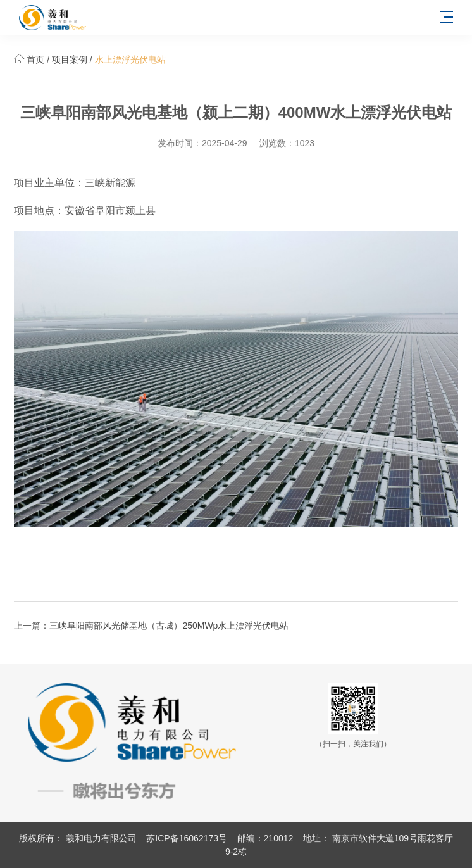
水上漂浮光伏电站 (130, 60)
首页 (35, 60)
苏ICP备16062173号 (187, 838)
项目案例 (70, 60)
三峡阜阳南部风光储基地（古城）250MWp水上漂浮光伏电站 (169, 626)
